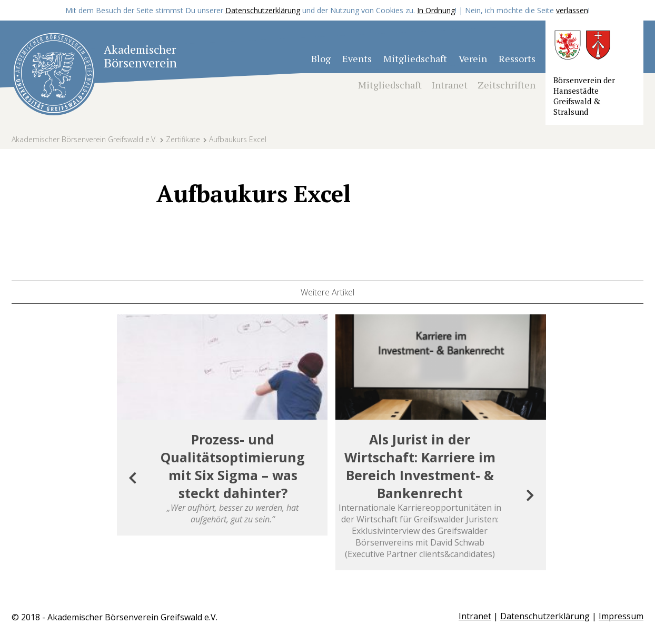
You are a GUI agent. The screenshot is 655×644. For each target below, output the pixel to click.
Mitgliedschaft (415, 58)
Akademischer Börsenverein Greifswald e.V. (84, 139)
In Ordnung (436, 10)
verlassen (572, 10)
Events (357, 58)
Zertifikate (183, 139)
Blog (321, 58)
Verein (473, 58)
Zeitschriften (507, 85)
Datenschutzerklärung (263, 10)
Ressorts (517, 58)
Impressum (621, 616)
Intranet (450, 85)
